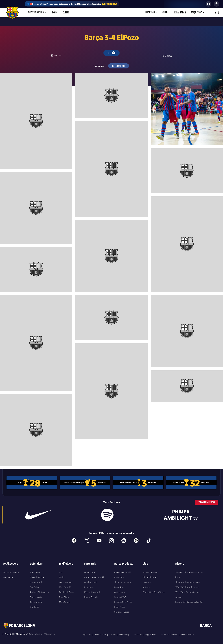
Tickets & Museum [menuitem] (36, 13)
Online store (120, 591)
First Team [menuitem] (151, 13)
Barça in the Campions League (189, 600)
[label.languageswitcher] (208, 4)
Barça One (119, 576)
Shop (54, 13)
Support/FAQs (121, 595)
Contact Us (137, 633)
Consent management (169, 633)
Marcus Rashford (92, 591)
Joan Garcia (8, 576)
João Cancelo (36, 571)
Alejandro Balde (37, 576)
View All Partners (207, 501)
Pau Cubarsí (35, 586)
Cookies (113, 633)
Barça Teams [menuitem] (197, 13)
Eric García (35, 605)
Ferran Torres (90, 571)
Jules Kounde (36, 600)
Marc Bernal (65, 600)
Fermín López (65, 581)
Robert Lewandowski (94, 576)
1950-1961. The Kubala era (187, 586)
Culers (66, 13)
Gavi (61, 571)
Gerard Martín (36, 595)
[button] (217, 13)
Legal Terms (86, 633)
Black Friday (120, 605)
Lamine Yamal (91, 581)
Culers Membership (123, 571)
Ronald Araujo (36, 581)
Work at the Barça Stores (154, 591)
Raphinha (89, 586)
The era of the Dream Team (187, 581)
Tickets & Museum (122, 581)
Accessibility (124, 633)
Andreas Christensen (39, 591)
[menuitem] (216, 3)
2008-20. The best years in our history (189, 573)
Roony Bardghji (91, 595)
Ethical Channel (150, 576)
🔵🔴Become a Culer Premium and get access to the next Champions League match (72, 4)
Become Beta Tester (123, 600)
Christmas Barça (122, 610)
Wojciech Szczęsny (11, 571)
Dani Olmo (64, 595)
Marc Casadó (65, 586)
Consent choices (188, 633)
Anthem (146, 586)
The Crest (147, 581)
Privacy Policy (100, 633)
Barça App (119, 586)
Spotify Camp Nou (151, 571)
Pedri (62, 576)
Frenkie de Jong (66, 591)
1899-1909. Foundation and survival (188, 593)
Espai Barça (180, 13)
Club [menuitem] (165, 13)
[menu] (216, 4)
